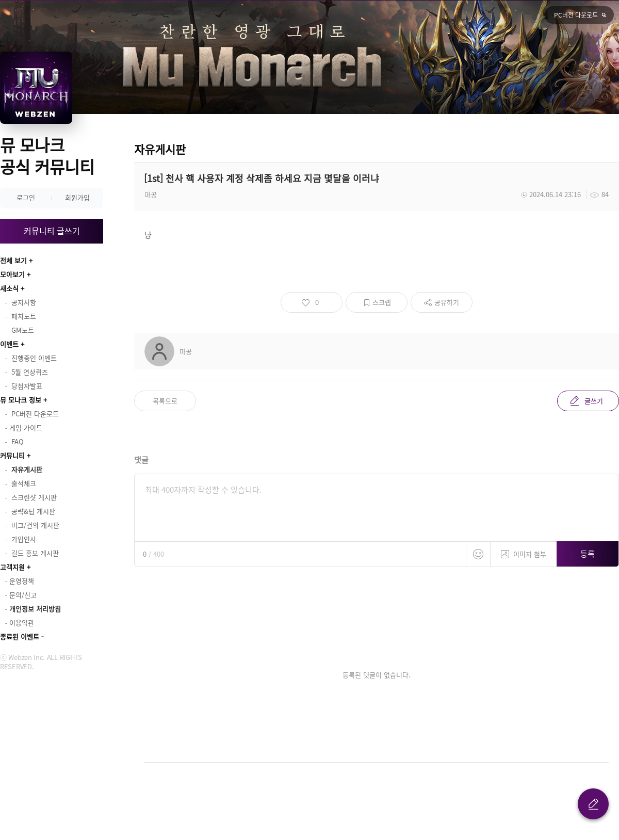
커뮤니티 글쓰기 (52, 231)
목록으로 (165, 401)
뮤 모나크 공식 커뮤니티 (47, 156)
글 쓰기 (593, 804)
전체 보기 (13, 260)
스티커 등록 (478, 554)
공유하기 (447, 302)
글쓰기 (594, 401)
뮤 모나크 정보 (21, 400)
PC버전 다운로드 (576, 15)
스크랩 (382, 302)
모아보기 (12, 274)
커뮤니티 (12, 455)
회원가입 (77, 197)
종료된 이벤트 (20, 636)
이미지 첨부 (524, 550)
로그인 (26, 197)
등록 (588, 554)
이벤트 (9, 344)
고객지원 (12, 567)
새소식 (9, 288)
